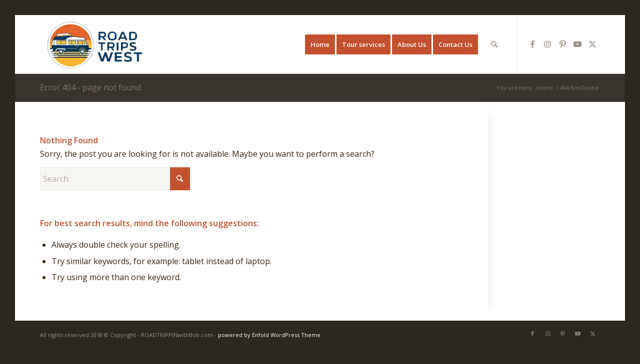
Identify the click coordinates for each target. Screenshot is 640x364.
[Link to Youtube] (577, 44)
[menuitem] (320, 44)
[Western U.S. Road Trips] (94, 44)
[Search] (494, 44)
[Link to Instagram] (547, 44)
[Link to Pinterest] (562, 44)
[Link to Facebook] (532, 44)
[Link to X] (592, 44)
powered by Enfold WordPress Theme (269, 335)
